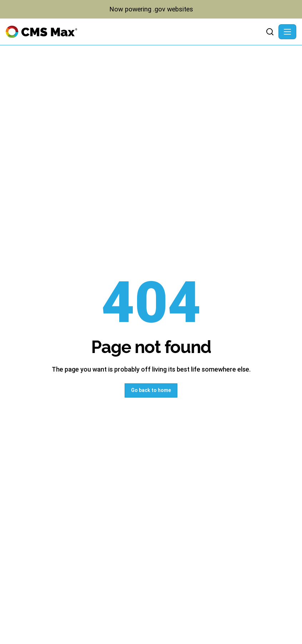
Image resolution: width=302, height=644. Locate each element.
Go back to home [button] (151, 390)
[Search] (270, 32)
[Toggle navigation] (287, 32)
